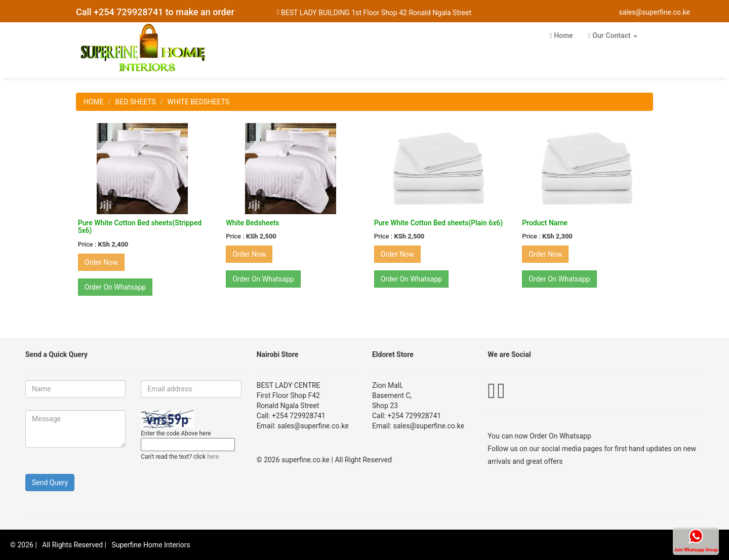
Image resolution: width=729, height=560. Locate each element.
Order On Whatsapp (560, 436)
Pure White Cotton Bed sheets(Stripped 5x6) (140, 227)
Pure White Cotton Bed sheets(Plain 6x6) (438, 223)
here (213, 457)
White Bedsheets (252, 223)
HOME (94, 102)
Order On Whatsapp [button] (115, 287)
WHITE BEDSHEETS (199, 102)
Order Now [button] (101, 262)
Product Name (545, 223)
